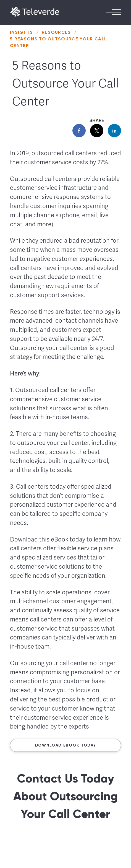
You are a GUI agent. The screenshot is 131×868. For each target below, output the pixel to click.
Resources (56, 32)
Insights (22, 32)
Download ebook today (66, 745)
